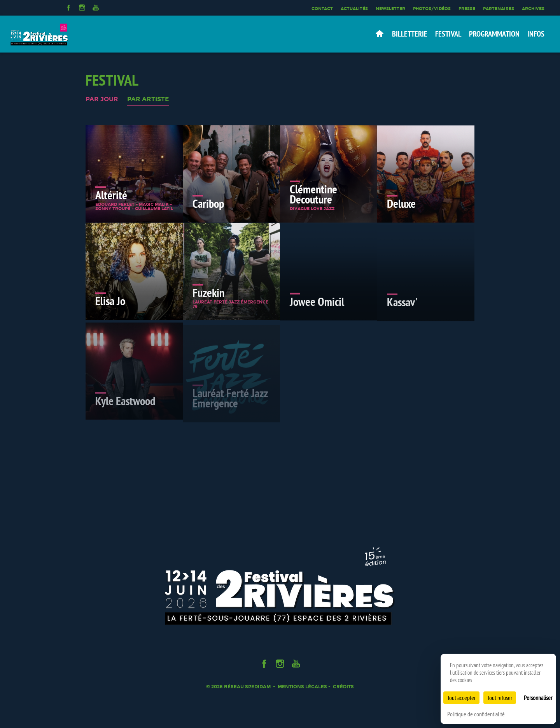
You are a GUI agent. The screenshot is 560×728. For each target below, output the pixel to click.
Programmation (494, 34)
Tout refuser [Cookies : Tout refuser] (500, 698)
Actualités (354, 9)
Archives (533, 9)
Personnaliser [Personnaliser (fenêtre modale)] (538, 698)
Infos (536, 34)
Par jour (102, 99)
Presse (467, 9)
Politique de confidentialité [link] (476, 714)
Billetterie (410, 34)
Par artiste (148, 99)
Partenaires (499, 9)
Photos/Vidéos (432, 9)
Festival (448, 34)
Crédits (343, 687)
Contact (322, 9)
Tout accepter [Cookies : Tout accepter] (461, 698)
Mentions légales (302, 687)
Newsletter (390, 9)
